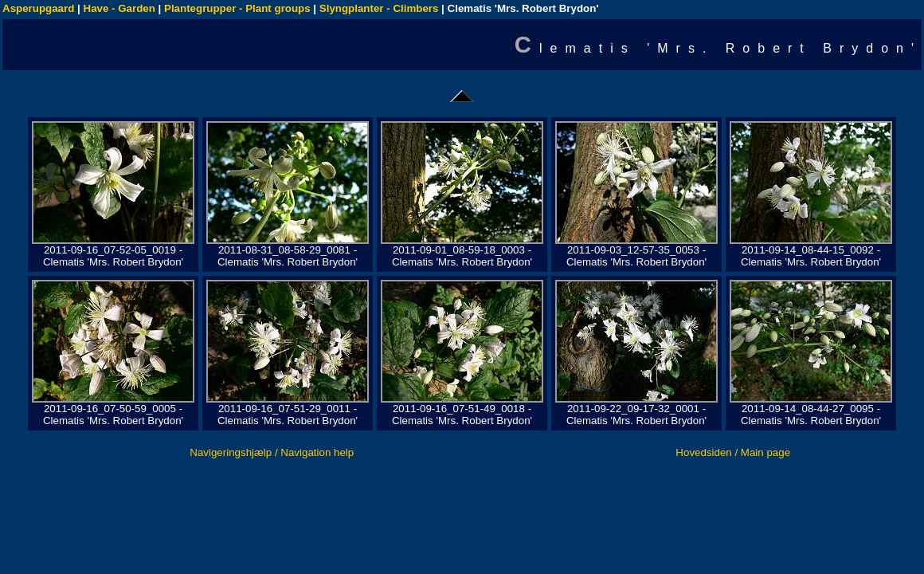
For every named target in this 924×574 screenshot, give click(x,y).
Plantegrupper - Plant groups (237, 8)
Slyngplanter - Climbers (379, 8)
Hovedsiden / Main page (733, 452)
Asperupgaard (38, 8)
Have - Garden (119, 8)
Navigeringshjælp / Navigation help (272, 452)
